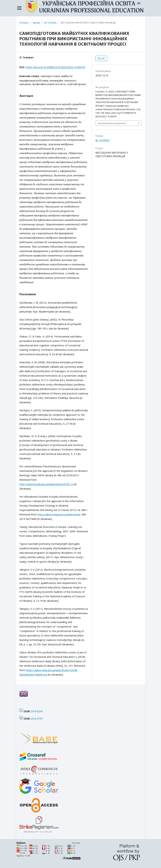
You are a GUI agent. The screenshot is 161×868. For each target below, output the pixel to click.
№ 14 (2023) (50, 23)
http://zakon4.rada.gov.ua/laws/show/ (59, 514)
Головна (24, 23)
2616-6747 (37, 719)
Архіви (36, 23)
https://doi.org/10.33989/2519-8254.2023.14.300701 (56, 67)
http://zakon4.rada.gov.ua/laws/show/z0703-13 (46, 484)
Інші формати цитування (112, 123)
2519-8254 (37, 711)
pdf (103, 58)
